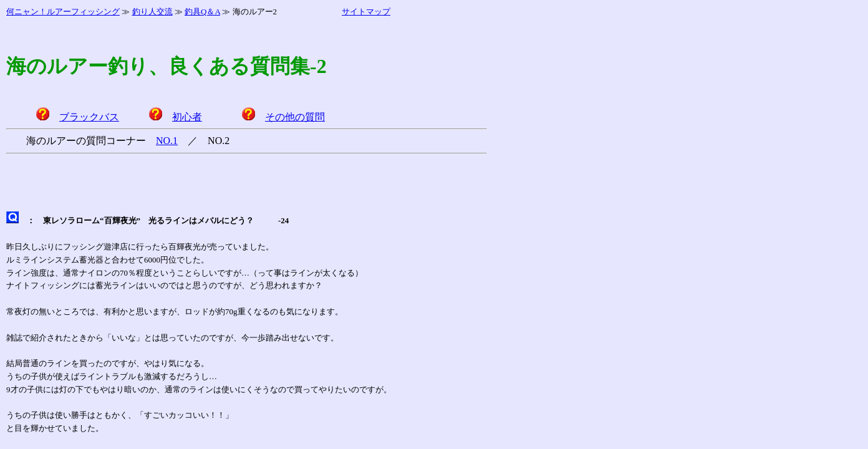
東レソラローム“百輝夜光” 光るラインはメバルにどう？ (148, 220)
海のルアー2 (255, 12)
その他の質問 (295, 117)
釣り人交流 (152, 12)
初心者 (187, 117)
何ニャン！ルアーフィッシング (63, 12)
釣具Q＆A (202, 12)
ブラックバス (89, 117)
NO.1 (167, 141)
